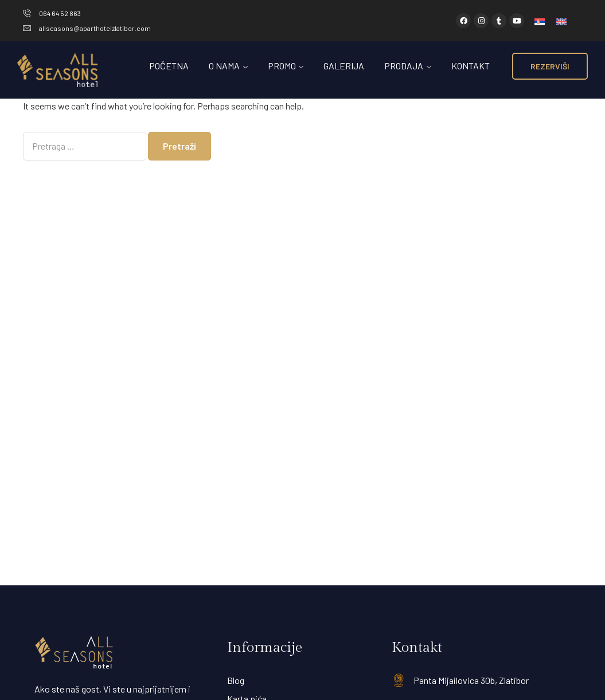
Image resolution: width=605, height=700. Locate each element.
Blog (236, 680)
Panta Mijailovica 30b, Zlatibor (471, 680)
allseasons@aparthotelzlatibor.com (95, 28)
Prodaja (404, 66)
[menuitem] (540, 21)
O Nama (224, 66)
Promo (282, 66)
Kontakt (471, 66)
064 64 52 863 (60, 13)
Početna (169, 66)
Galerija (344, 66)
